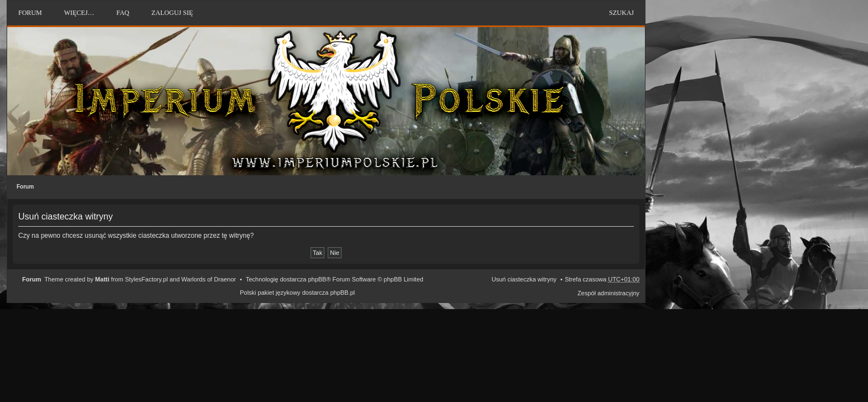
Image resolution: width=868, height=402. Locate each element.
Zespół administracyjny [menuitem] (608, 293)
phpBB (317, 279)
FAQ (123, 13)
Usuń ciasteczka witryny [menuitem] (524, 279)
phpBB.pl (342, 293)
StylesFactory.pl (146, 279)
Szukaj (621, 13)
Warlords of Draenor (209, 279)
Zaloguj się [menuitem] (172, 13)
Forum (25, 187)
